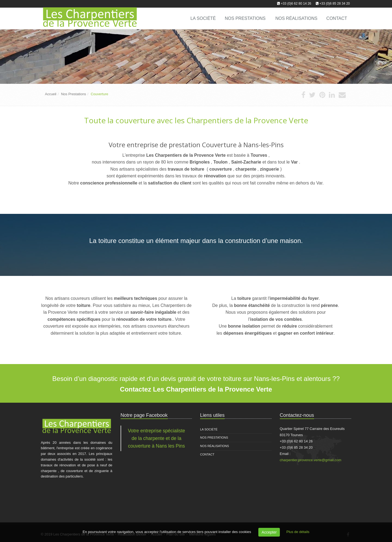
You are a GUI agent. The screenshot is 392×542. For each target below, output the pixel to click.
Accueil (51, 94)
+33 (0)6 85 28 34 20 (335, 4)
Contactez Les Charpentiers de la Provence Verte (196, 389)
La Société (209, 429)
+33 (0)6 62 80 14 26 (296, 4)
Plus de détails (298, 532)
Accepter (269, 532)
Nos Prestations (245, 18)
